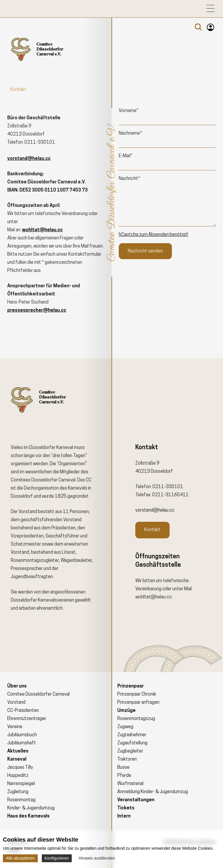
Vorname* (129, 111)
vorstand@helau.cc (155, 510)
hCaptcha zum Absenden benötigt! (153, 235)
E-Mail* (126, 156)
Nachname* (130, 133)
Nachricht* (130, 179)
